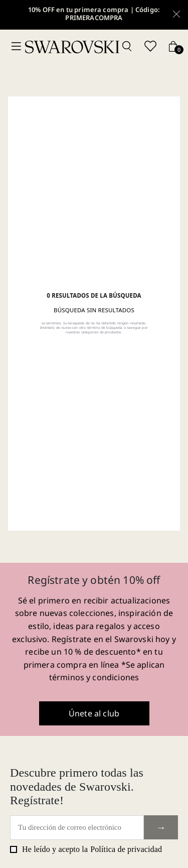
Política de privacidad (126, 849)
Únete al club (94, 713)
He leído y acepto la (86, 849)
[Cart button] (173, 47)
